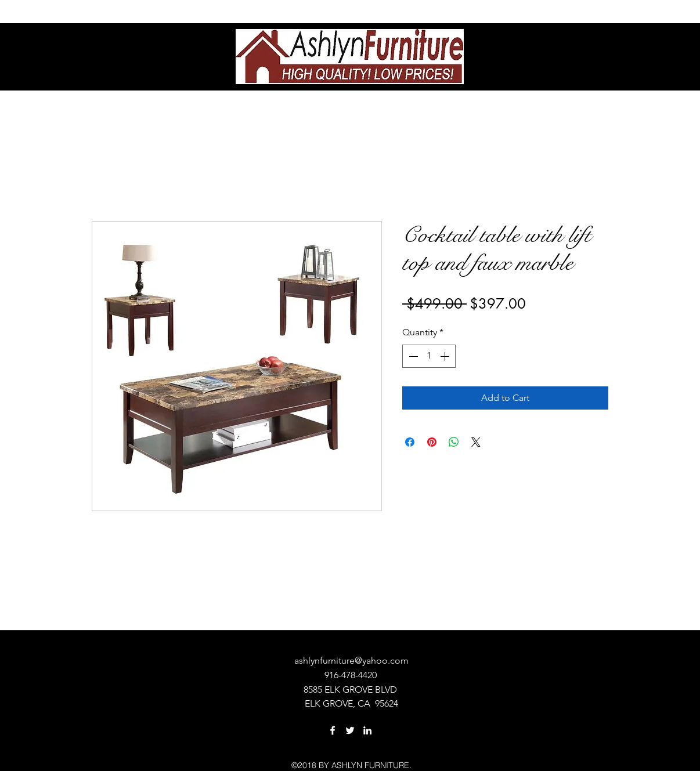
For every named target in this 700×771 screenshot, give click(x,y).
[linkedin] (367, 730)
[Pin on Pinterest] (432, 442)
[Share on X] (476, 442)
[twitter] (350, 730)
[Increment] (446, 356)
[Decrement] (412, 356)
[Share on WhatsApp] (454, 442)
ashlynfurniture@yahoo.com (351, 660)
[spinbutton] (429, 356)
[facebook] (333, 730)
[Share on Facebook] (410, 442)
